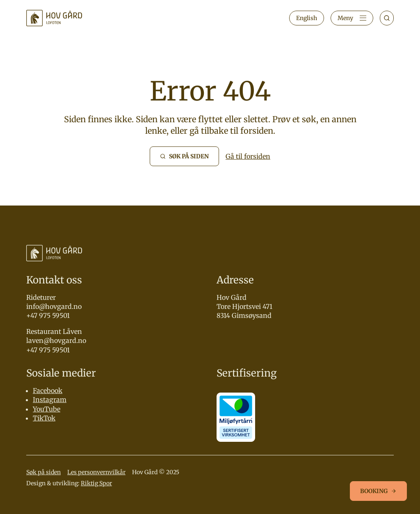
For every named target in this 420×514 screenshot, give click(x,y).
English (307, 18)
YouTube (47, 409)
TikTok (44, 418)
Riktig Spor (96, 483)
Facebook (48, 391)
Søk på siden (43, 472)
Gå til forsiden (248, 156)
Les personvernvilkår (96, 472)
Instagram (50, 400)
